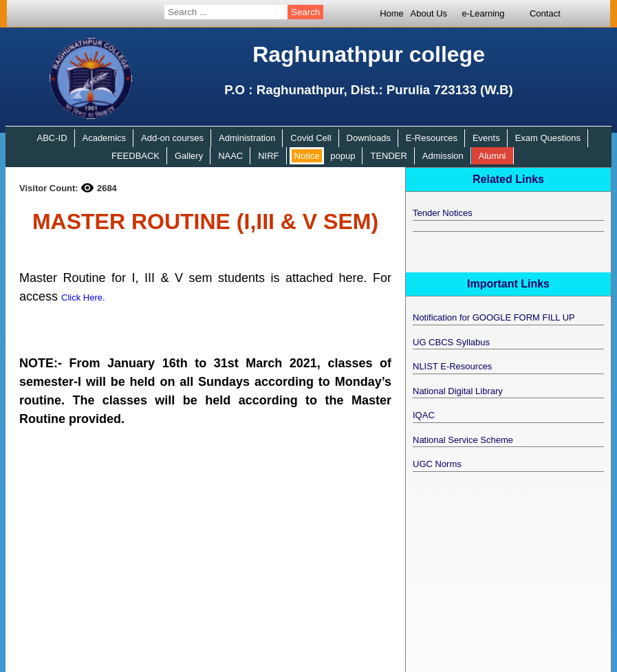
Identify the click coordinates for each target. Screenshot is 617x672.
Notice (307, 156)
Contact (545, 13)
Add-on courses (172, 138)
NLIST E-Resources (452, 366)
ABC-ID (52, 138)
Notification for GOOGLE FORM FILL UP (494, 317)
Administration (247, 138)
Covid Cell (311, 138)
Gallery (189, 156)
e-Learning (483, 13)
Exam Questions (548, 138)
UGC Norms (437, 464)
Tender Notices (443, 213)
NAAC (230, 156)
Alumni (492, 156)
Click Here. (83, 297)
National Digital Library (458, 391)
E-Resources (432, 138)
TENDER (388, 156)
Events (486, 138)
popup (343, 156)
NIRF (268, 156)
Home (392, 13)
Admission (443, 156)
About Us (429, 13)
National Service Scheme (463, 440)
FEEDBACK (136, 156)
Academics (104, 138)
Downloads (369, 138)
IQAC (424, 415)
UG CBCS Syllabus (451, 342)
